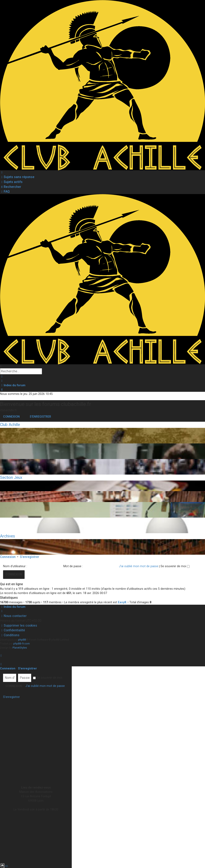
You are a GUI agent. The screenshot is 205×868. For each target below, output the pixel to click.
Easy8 (122, 602)
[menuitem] (17, 177)
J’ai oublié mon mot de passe (139, 566)
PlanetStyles (20, 648)
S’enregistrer (40, 417)
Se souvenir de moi (175, 566)
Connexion (11, 417)
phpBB (22, 640)
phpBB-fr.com (22, 644)
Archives (7, 536)
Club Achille (10, 425)
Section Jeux (11, 478)
